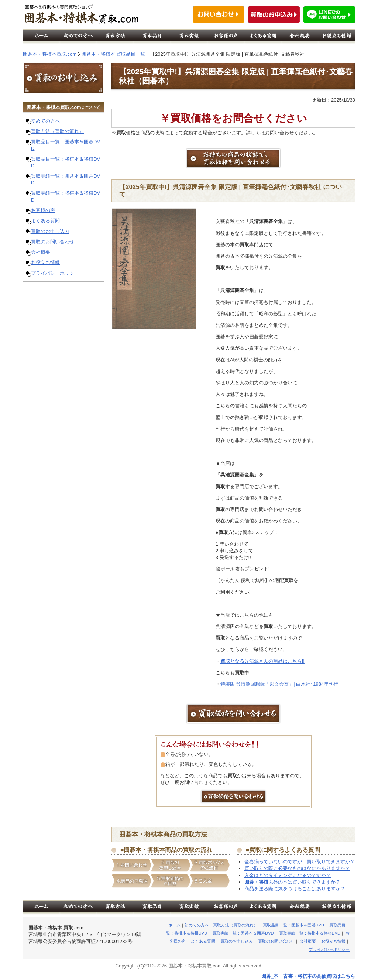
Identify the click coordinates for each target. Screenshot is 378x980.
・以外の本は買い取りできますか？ (292, 882)
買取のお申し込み (50, 231)
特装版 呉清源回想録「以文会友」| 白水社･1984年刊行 (279, 684)
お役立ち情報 (45, 262)
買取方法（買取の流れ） (57, 131)
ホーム (174, 925)
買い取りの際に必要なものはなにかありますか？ (297, 868)
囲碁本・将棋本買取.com (50, 54)
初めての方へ (45, 121)
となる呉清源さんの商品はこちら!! (262, 661)
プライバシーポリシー (55, 273)
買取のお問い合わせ (53, 242)
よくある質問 (45, 221)
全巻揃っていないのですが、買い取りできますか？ (300, 862)
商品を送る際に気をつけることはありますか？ (295, 889)
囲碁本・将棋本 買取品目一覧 (114, 54)
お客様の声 (43, 210)
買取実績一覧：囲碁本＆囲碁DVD (243, 933)
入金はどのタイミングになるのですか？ (288, 875)
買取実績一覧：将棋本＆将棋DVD (310, 933)
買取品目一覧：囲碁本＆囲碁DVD (293, 925)
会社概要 (41, 252)
